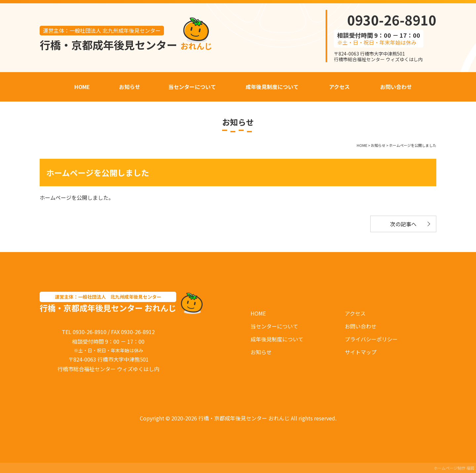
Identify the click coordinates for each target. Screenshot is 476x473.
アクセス (355, 313)
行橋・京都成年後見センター (126, 45)
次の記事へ (403, 224)
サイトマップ (361, 352)
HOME (258, 313)
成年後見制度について (277, 339)
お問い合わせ (361, 326)
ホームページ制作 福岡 (454, 468)
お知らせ (261, 352)
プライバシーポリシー (371, 339)
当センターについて (274, 326)
